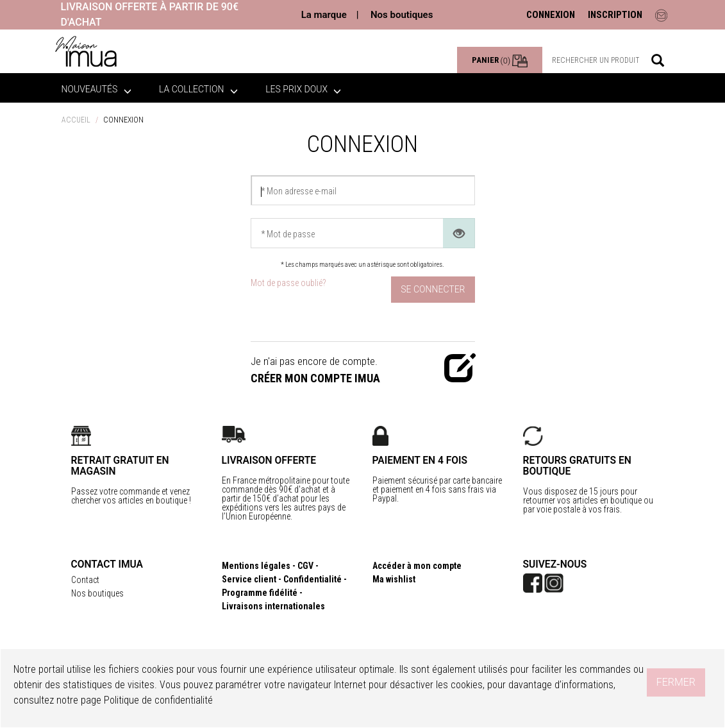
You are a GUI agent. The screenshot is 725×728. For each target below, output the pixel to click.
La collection (198, 89)
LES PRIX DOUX (303, 89)
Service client (249, 579)
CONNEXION (551, 15)
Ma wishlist (394, 579)
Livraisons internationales (273, 606)
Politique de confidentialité (158, 700)
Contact (85, 580)
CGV (305, 566)
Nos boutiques (402, 15)
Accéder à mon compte (417, 566)
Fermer (676, 682)
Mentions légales (256, 566)
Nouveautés (96, 89)
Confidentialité (312, 579)
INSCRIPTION (615, 15)
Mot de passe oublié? (288, 283)
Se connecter (433, 289)
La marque (324, 15)
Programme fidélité (260, 593)
